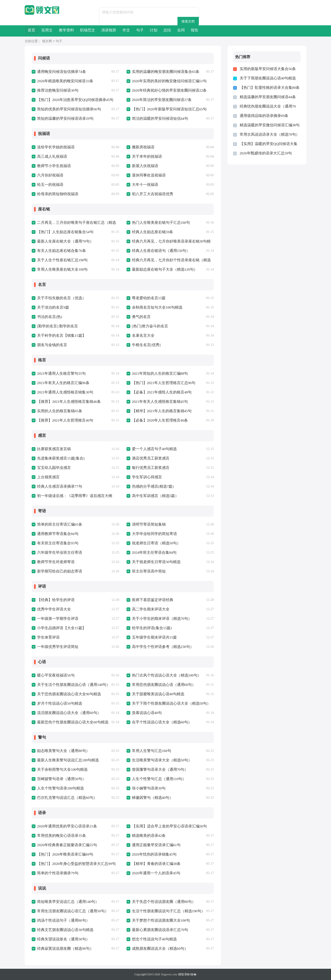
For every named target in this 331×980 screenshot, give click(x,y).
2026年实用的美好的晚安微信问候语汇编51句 (167, 81)
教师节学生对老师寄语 (55, 562)
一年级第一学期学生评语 (56, 619)
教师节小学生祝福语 (53, 166)
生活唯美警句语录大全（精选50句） (160, 760)
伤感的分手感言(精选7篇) (152, 486)
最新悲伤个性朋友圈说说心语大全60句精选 (71, 722)
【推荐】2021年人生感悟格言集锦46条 (67, 402)
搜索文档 (200, 12)
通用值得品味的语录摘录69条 (263, 116)
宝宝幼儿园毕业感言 (53, 468)
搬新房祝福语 (142, 147)
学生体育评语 (48, 637)
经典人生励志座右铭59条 (151, 232)
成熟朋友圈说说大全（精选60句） (158, 949)
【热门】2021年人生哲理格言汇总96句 (162, 383)
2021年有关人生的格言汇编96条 (62, 383)
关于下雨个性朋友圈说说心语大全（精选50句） (169, 703)
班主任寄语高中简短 (148, 571)
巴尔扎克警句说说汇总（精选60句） (65, 798)
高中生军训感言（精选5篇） (154, 496)
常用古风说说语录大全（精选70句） (268, 135)
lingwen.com (169, 974)
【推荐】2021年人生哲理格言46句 (64, 420)
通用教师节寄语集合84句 (56, 534)
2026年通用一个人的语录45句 (155, 873)
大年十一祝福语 (144, 185)
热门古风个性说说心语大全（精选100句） (165, 675)
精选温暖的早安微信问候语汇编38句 (268, 125)
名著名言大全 (142, 336)
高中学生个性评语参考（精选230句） (161, 647)
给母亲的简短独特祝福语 (56, 194)
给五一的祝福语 (49, 185)
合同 (267, 31)
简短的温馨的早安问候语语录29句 (64, 119)
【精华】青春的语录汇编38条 (155, 864)
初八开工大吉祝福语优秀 (151, 194)
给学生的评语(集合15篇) (151, 628)
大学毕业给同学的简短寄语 (153, 534)
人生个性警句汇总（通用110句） (157, 779)
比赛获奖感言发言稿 (53, 449)
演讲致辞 (150, 31)
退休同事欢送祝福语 (148, 175)
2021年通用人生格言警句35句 (60, 374)
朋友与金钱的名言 (51, 345)
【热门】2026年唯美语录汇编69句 (64, 854)
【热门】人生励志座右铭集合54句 (64, 232)
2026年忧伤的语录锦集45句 (153, 854)
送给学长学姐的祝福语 (55, 147)
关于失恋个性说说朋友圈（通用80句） (162, 902)
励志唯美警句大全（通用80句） (62, 751)
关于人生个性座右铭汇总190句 (61, 260)
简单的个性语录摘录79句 (56, 873)
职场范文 (119, 31)
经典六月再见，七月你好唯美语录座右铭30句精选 (171, 241)
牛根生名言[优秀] (145, 345)
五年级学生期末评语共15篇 (153, 637)
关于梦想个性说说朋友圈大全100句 (159, 920)
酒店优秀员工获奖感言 (150, 458)
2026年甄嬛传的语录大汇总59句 (264, 153)
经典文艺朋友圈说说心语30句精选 (64, 930)
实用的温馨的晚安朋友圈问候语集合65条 (164, 72)
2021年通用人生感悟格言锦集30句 (64, 392)
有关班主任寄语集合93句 (56, 543)
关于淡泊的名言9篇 (52, 307)
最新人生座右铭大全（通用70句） (64, 241)
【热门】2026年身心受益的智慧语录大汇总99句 (74, 864)
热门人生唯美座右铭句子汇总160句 (159, 223)
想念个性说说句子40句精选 (153, 939)
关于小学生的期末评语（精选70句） (160, 619)
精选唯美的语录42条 (148, 836)
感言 (40, 436)
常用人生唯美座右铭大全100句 (61, 269)
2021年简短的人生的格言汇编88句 (158, 374)
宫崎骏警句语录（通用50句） (60, 779)
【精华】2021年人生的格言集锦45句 (160, 411)
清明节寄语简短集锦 (148, 524)
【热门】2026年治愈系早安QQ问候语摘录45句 (73, 100)
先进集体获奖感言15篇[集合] (59, 458)
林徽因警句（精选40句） (151, 798)
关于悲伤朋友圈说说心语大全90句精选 (67, 694)
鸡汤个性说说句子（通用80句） (62, 920)
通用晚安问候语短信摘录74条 (60, 72)
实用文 (60, 31)
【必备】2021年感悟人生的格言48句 (160, 392)
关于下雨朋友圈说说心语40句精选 (266, 78)
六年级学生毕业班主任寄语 (58, 553)
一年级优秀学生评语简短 (56, 647)
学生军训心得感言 (146, 477)
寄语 (40, 511)
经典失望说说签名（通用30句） (62, 939)
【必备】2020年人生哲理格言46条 (158, 420)
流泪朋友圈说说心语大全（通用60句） (67, 713)
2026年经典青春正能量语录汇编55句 (65, 845)
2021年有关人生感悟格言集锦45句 (158, 402)
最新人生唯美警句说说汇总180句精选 (66, 760)
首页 (36, 31)
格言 (40, 360)
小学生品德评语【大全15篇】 (60, 628)
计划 (222, 31)
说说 (40, 888)
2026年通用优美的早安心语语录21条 (65, 826)
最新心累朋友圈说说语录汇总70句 (158, 930)
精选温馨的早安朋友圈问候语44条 (266, 97)
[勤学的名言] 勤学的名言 (56, 326)
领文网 (47, 41)
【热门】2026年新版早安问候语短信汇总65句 (167, 109)
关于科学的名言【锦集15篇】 (60, 336)
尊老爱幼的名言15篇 (148, 298)
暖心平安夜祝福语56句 (55, 675)
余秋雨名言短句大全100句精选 (156, 307)
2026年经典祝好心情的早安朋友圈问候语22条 (167, 90)
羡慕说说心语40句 (146, 713)
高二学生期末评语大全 (150, 609)
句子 (199, 31)
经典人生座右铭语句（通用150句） (159, 251)
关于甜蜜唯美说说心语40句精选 (157, 694)
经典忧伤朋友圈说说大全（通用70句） (270, 106)
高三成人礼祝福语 (51, 157)
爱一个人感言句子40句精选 (153, 449)
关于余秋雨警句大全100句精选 (61, 770)
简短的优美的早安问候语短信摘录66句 (67, 109)
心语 (40, 662)
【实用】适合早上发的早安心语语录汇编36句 (167, 826)
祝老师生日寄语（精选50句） (155, 543)
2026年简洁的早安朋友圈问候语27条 (160, 100)
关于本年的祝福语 (146, 157)
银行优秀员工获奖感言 (150, 468)
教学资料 (89, 31)
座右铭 (42, 209)
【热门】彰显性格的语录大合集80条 (268, 88)
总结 (244, 31)
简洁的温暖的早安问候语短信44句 (158, 119)
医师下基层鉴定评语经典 (151, 600)
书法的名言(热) (49, 317)
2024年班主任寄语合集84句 (153, 553)
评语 (40, 587)
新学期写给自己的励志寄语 (58, 571)
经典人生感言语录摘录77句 (58, 486)
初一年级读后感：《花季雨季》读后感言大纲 (72, 496)
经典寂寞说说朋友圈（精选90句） (64, 949)
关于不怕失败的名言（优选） (60, 298)
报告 (289, 31)
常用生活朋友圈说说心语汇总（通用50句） (71, 911)
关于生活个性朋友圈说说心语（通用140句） (71, 685)
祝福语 (42, 134)
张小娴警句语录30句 (148, 788)
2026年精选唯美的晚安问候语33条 (64, 81)
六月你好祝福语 (49, 175)
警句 (40, 737)
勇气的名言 (141, 317)
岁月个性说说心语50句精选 (58, 703)
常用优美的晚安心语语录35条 (60, 836)
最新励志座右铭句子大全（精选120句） (163, 269)
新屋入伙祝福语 (144, 166)
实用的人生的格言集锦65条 (58, 411)
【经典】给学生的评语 (55, 600)
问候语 (42, 58)
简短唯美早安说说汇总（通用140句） (66, 902)
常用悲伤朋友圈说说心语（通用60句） (162, 685)
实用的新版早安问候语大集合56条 (266, 69)
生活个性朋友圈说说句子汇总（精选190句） (166, 911)
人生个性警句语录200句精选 (59, 788)
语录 (40, 813)
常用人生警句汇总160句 (150, 751)
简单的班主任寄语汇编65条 (58, 524)
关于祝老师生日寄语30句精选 (155, 562)
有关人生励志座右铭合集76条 (60, 251)
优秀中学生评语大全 (53, 609)
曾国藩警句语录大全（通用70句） (158, 770)
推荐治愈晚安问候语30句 (56, 90)
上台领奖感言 (48, 477)
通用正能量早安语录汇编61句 (155, 845)
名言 (40, 285)
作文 (177, 31)
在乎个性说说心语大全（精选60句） (160, 722)
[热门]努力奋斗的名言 (149, 326)
